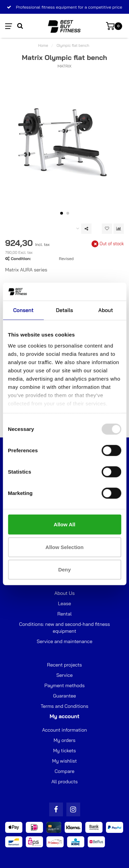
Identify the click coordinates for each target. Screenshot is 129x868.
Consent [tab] (23, 310)
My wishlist (65, 761)
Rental (65, 614)
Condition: (21, 259)
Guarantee (64, 696)
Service (65, 675)
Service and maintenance (65, 641)
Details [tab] (65, 310)
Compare (64, 771)
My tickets (64, 751)
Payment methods (64, 685)
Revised (66, 259)
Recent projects (64, 665)
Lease (64, 603)
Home (43, 45)
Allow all (64, 524)
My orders (65, 740)
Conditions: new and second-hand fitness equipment (65, 628)
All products (64, 782)
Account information (64, 730)
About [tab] (106, 310)
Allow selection (64, 547)
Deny (64, 570)
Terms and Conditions (64, 706)
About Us (64, 593)
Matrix (64, 66)
